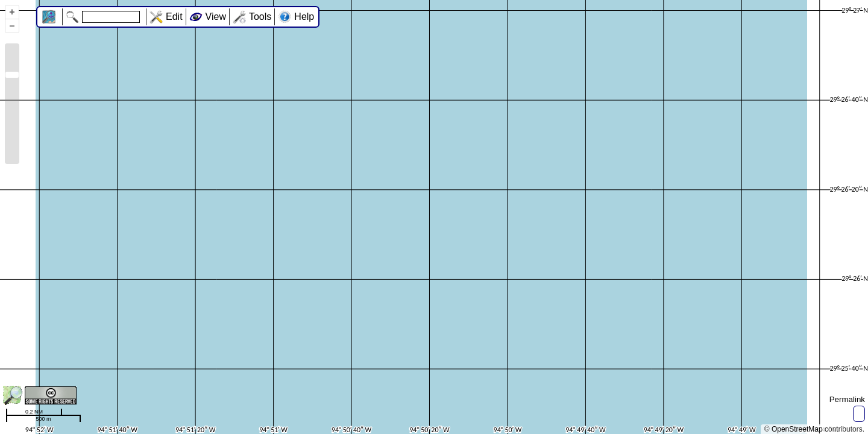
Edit (174, 17)
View (216, 17)
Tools (260, 17)
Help (304, 17)
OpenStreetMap (797, 429)
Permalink (847, 399)
